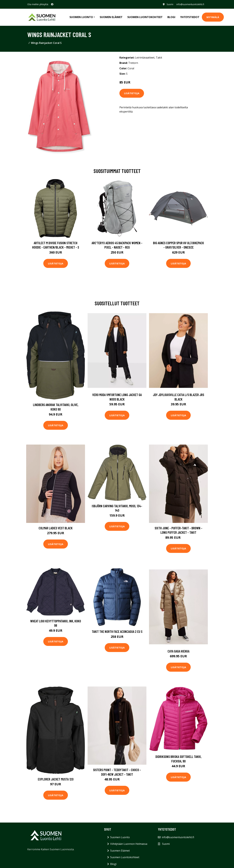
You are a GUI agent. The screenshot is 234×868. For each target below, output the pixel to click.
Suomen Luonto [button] (81, 17)
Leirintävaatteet (145, 58)
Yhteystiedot (190, 17)
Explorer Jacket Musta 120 (56, 779)
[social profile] (52, 4)
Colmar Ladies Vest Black (56, 528)
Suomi (170, 4)
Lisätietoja (132, 93)
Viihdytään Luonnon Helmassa (129, 844)
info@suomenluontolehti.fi (190, 4)
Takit (159, 58)
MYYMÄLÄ (213, 17)
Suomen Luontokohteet (145, 17)
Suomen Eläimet (111, 17)
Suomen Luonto (120, 837)
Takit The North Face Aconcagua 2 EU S (117, 631)
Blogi (171, 17)
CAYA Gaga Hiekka (178, 651)
